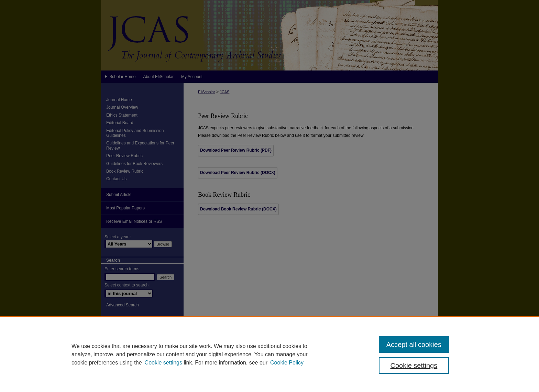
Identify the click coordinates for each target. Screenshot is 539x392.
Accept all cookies (414, 345)
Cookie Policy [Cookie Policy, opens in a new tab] (287, 363)
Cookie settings (163, 363)
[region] (269, 354)
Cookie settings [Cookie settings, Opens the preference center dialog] (414, 366)
